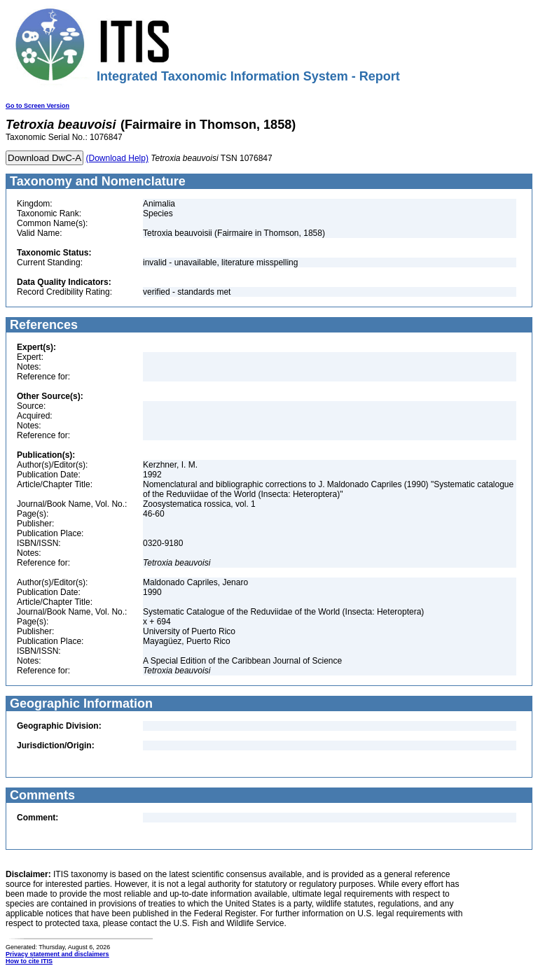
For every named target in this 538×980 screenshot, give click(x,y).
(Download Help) (117, 158)
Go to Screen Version (37, 106)
